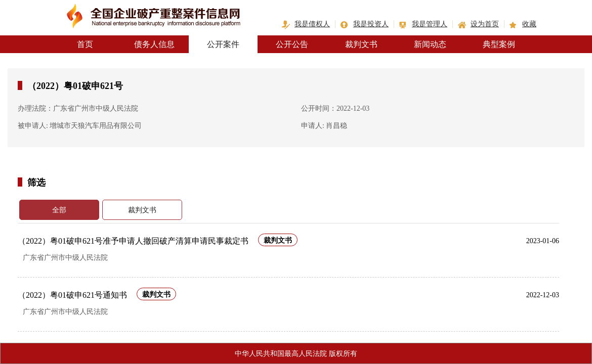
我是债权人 (312, 24)
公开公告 (292, 44)
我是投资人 (371, 24)
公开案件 (223, 44)
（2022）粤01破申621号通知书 (72, 295)
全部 (59, 210)
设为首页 (485, 24)
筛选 (36, 182)
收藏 (529, 24)
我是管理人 (430, 24)
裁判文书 (361, 44)
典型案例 (499, 44)
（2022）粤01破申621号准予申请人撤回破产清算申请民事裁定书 (133, 241)
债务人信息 (154, 44)
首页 (85, 44)
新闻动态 (430, 44)
